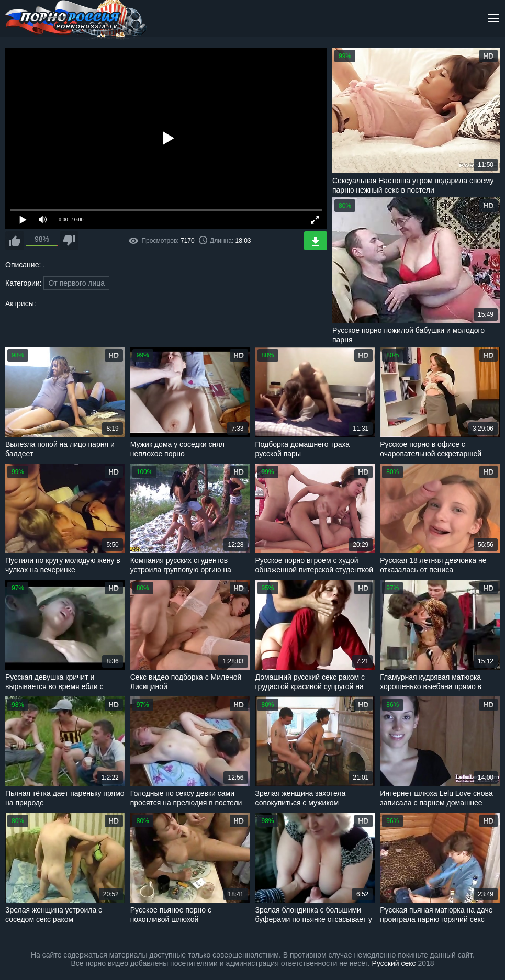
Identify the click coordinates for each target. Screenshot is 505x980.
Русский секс (394, 963)
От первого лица (76, 283)
